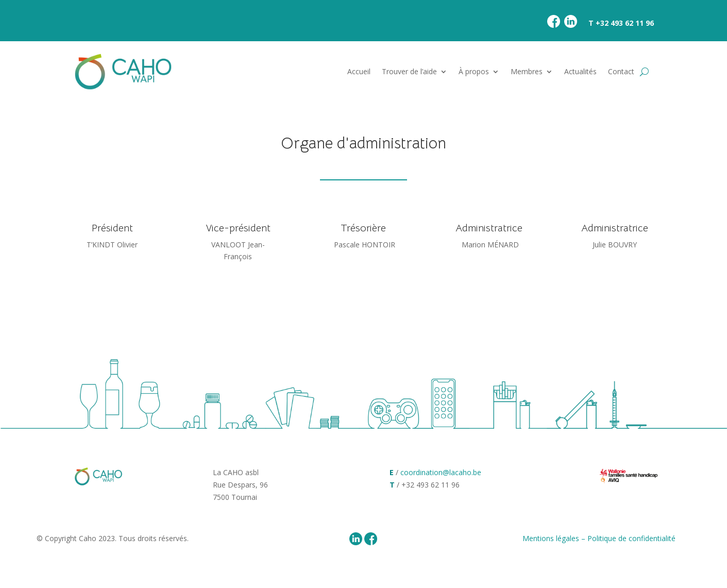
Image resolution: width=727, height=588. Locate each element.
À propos (474, 71)
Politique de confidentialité (631, 538)
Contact (621, 71)
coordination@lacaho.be (441, 472)
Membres (527, 71)
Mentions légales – (555, 538)
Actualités (580, 71)
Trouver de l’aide (409, 71)
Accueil (359, 71)
